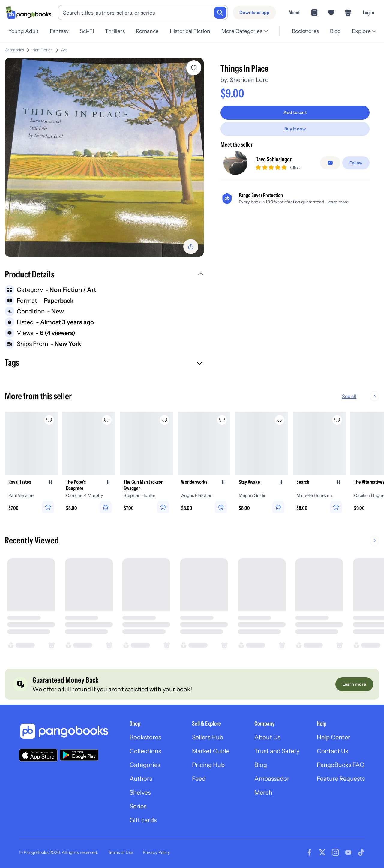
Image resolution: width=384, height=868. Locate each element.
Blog (334, 31)
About (294, 12)
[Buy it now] (295, 129)
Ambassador (272, 779)
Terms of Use (121, 852)
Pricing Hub (208, 765)
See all (368, 396)
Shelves (140, 792)
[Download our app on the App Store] (38, 755)
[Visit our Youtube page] (348, 852)
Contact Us (332, 751)
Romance (151, 31)
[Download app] (254, 13)
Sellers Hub (208, 737)
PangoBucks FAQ (341, 765)
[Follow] (356, 163)
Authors (141, 779)
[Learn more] (354, 684)
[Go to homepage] (29, 13)
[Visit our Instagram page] (335, 852)
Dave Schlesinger (273, 159)
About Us (267, 737)
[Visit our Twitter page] (322, 852)
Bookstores (304, 31)
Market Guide (211, 751)
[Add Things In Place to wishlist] (194, 68)
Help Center (334, 737)
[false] (330, 163)
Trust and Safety (277, 751)
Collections (145, 751)
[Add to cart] (295, 112)
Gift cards (143, 820)
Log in (369, 12)
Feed (199, 779)
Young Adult (24, 31)
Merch (263, 792)
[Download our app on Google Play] (79, 755)
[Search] (220, 13)
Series (138, 806)
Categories (14, 50)
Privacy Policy (156, 852)
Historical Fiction (195, 31)
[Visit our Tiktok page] (361, 852)
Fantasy (60, 31)
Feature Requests (341, 779)
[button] (104, 275)
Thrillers (118, 31)
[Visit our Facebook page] (309, 852)
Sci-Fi (89, 31)
